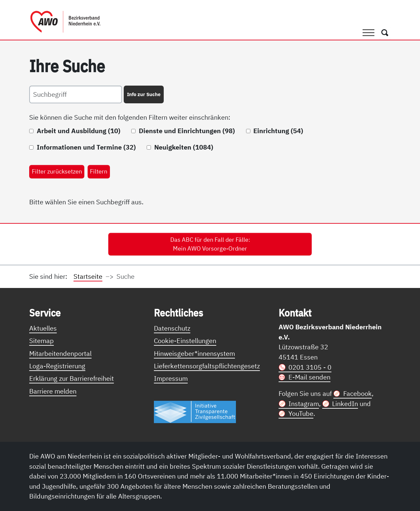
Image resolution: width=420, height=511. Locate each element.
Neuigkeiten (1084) (184, 147)
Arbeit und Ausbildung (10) (79, 131)
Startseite (88, 276)
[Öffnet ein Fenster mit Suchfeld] (385, 32)
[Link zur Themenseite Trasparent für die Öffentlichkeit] (195, 411)
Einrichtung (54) (278, 131)
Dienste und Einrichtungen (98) (187, 131)
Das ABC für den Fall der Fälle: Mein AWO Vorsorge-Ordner (210, 244)
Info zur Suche (144, 94)
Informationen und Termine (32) (86, 147)
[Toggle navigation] (368, 32)
